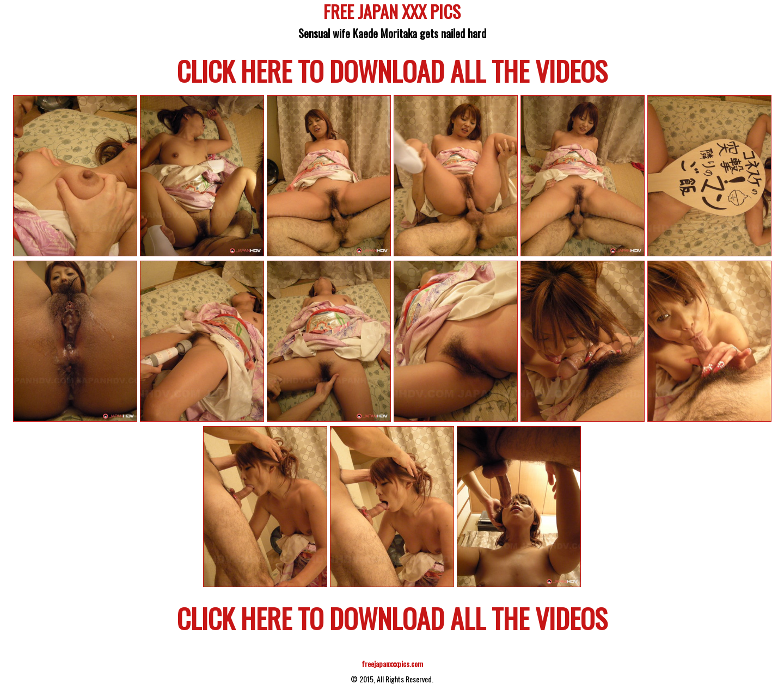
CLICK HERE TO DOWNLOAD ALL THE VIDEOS (392, 70)
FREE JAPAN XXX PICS (392, 13)
